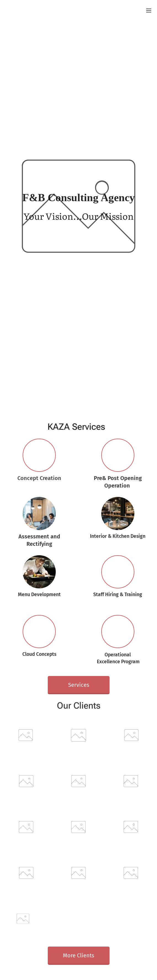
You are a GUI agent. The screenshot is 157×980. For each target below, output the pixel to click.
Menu (149, 11)
